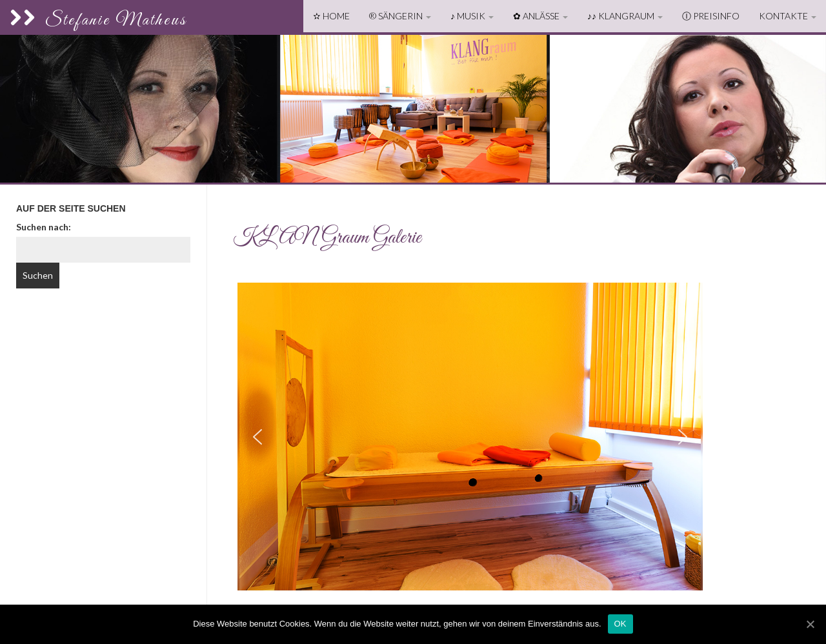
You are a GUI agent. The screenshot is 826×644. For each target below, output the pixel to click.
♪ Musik (472, 16)
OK (620, 624)
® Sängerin (400, 16)
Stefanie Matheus (98, 20)
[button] (257, 437)
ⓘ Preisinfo (711, 16)
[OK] (810, 624)
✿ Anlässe (540, 16)
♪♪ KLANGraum (625, 16)
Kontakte (788, 16)
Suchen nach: (44, 227)
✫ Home (331, 16)
